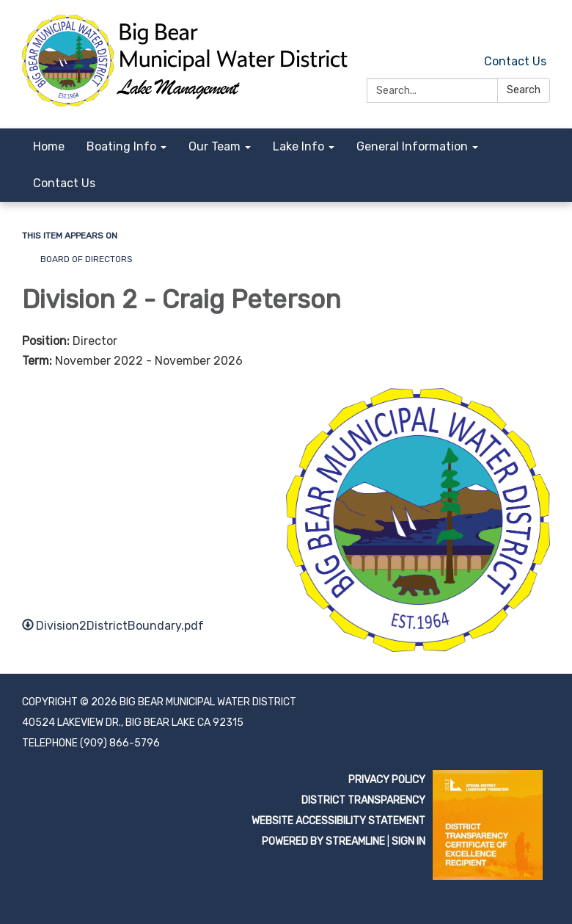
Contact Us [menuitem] (64, 183)
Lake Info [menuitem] (298, 146)
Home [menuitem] (49, 146)
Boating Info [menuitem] (121, 146)
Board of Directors (87, 259)
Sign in (408, 841)
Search (524, 90)
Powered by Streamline (323, 841)
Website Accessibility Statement (338, 821)
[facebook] (541, 29)
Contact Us (515, 61)
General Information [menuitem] (412, 146)
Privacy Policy (387, 780)
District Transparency (363, 800)
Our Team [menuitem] (214, 146)
